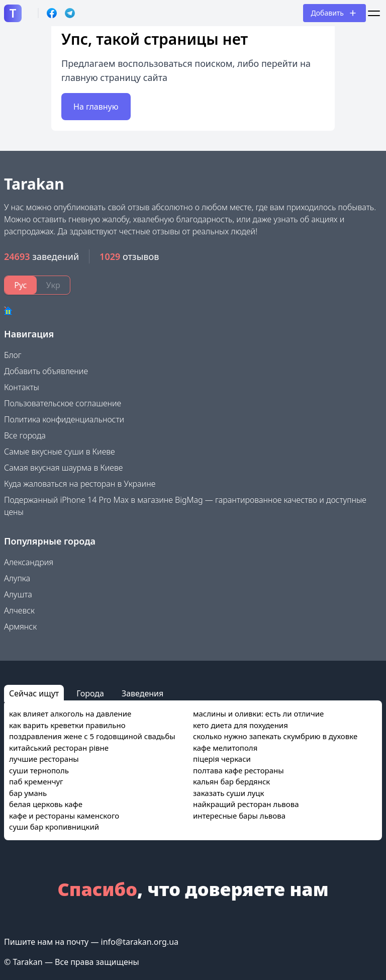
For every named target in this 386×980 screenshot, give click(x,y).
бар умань (28, 793)
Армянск (20, 627)
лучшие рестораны (44, 759)
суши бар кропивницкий (54, 827)
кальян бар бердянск (231, 781)
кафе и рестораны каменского (64, 816)
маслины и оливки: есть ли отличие (258, 714)
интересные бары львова (239, 816)
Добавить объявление (46, 371)
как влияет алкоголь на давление (70, 714)
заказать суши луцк (228, 793)
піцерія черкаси (222, 759)
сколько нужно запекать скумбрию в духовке (275, 736)
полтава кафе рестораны (238, 770)
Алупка (17, 578)
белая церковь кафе (46, 804)
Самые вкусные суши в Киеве (60, 452)
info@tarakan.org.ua (140, 942)
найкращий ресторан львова (246, 804)
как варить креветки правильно (67, 725)
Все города (25, 435)
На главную (96, 107)
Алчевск (19, 610)
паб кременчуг (36, 781)
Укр (53, 285)
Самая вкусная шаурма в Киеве (63, 468)
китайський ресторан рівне (59, 748)
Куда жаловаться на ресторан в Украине (80, 484)
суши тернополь (39, 770)
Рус (20, 285)
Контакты (22, 387)
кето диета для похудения (240, 725)
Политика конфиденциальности (64, 419)
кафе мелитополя (225, 748)
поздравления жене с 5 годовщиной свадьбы (92, 736)
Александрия (29, 562)
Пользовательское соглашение (63, 403)
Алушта (18, 594)
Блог (13, 355)
